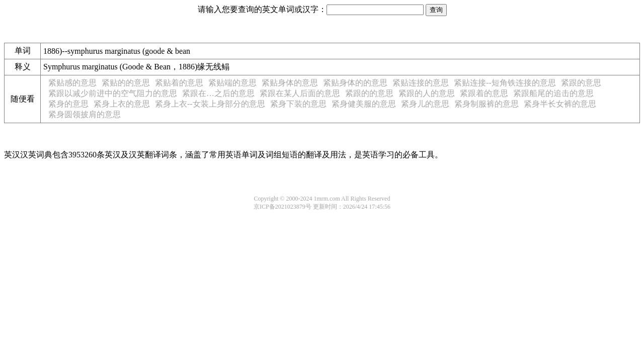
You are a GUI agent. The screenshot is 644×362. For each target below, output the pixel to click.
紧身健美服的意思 (364, 104)
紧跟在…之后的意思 (218, 93)
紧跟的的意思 (369, 93)
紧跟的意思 (581, 83)
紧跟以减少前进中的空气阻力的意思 (113, 93)
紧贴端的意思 (232, 83)
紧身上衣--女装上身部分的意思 (210, 104)
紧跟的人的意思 (427, 93)
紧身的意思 (68, 104)
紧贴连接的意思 (421, 83)
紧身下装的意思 (298, 104)
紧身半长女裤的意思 (560, 104)
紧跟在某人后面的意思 (300, 93)
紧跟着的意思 (484, 93)
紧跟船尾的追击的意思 (553, 93)
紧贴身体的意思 (290, 83)
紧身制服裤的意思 (487, 104)
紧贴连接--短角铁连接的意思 (505, 83)
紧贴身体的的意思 (355, 83)
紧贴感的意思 (72, 83)
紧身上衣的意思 (122, 104)
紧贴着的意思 (179, 83)
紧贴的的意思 (126, 83)
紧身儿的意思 (425, 104)
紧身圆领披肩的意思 (85, 114)
